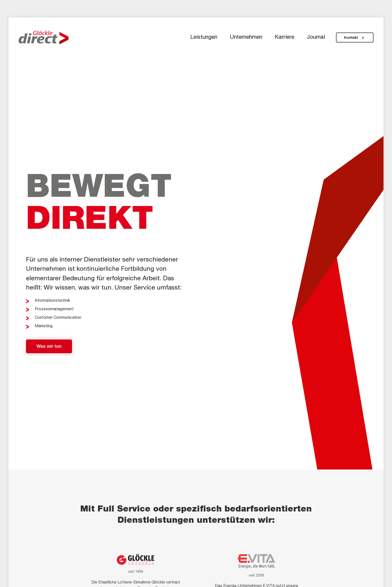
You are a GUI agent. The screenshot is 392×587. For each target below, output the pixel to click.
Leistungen (204, 37)
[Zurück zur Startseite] (43, 37)
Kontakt (355, 38)
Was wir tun (49, 346)
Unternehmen (246, 37)
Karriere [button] (284, 37)
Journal (316, 37)
